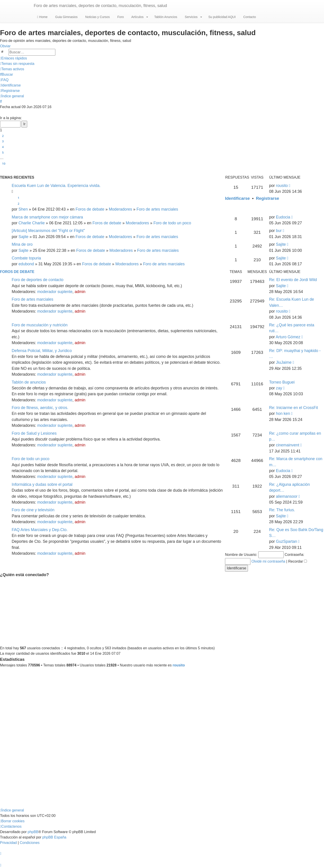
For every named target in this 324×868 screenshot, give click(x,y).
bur (279, 231)
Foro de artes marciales (157, 209)
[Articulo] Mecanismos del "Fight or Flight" (48, 231)
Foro (120, 17)
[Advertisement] (162, 612)
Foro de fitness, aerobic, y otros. (40, 408)
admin (80, 292)
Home (42, 17)
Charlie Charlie (31, 223)
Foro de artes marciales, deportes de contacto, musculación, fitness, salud (100, 6)
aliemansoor (287, 496)
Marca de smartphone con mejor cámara (47, 217)
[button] (2, 113)
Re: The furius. (282, 510)
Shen (23, 209)
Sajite (23, 237)
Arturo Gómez (288, 337)
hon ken (283, 414)
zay (279, 388)
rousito (282, 186)
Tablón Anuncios (165, 17)
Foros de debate (90, 209)
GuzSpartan (286, 541)
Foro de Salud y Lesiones (34, 433)
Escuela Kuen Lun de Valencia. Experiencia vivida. (56, 186)
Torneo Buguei (282, 382)
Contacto (249, 17)
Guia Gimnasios (66, 17)
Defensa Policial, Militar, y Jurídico (42, 351)
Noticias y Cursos (97, 17)
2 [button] (3, 136)
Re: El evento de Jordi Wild (293, 280)
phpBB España (54, 837)
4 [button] (3, 147)
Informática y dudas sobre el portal (42, 484)
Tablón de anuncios (29, 382)
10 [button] (4, 164)
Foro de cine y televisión (33, 510)
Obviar (5, 46)
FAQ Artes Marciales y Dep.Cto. (40, 530)
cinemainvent (288, 445)
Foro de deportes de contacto (38, 280)
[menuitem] (17, 64)
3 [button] (3, 141)
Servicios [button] (193, 17)
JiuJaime (284, 362)
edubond (26, 264)
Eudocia (283, 217)
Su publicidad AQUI (222, 17)
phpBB (33, 832)
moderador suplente (55, 292)
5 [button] (3, 152)
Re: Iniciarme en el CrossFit (294, 408)
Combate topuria (26, 258)
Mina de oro (22, 244)
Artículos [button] (139, 17)
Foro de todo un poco (172, 223)
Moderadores (120, 209)
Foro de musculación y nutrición (40, 325)
